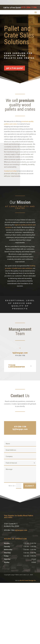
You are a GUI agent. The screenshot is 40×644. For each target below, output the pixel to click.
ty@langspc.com (20, 405)
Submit (30, 538)
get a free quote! (15, 68)
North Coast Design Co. (28, 642)
